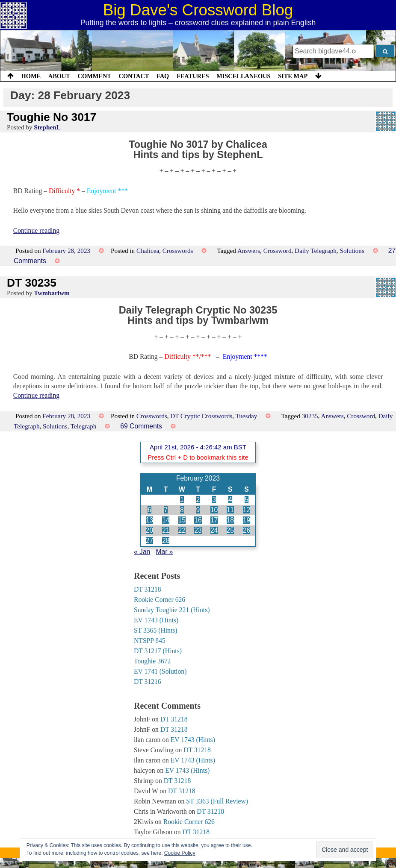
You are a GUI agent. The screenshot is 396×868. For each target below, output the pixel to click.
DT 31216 (148, 682)
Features (193, 76)
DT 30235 (32, 283)
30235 (310, 416)
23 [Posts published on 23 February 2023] (198, 530)
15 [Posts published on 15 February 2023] (182, 520)
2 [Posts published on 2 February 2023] (198, 500)
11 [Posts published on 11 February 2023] (230, 510)
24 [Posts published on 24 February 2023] (214, 530)
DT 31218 (148, 589)
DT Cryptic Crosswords (201, 416)
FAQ (163, 76)
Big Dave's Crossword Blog (198, 10)
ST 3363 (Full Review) (217, 801)
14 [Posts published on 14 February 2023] (166, 520)
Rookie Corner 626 (160, 600)
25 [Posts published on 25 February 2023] (230, 530)
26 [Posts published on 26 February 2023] (247, 530)
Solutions (352, 251)
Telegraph (84, 426)
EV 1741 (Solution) (160, 671)
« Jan (142, 552)
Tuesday (247, 416)
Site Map (293, 76)
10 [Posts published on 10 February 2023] (214, 510)
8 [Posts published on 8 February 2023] (182, 510)
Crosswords (178, 251)
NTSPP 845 (150, 641)
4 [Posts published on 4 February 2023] (230, 500)
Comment (95, 76)
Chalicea (148, 251)
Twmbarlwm (52, 293)
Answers (249, 251)
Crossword (278, 251)
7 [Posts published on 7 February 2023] (166, 510)
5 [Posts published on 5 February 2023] (247, 500)
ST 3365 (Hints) (156, 630)
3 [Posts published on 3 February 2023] (214, 500)
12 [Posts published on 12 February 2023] (247, 510)
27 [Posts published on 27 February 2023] (149, 541)
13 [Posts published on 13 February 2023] (149, 520)
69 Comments (141, 426)
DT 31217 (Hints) (158, 651)
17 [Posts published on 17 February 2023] (214, 520)
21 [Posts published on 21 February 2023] (166, 530)
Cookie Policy (180, 853)
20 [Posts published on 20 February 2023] (149, 530)
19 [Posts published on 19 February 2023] (247, 520)
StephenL (47, 127)
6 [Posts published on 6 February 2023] (149, 510)
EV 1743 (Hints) (156, 620)
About (59, 76)
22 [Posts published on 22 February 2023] (182, 530)
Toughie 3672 (152, 661)
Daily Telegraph (316, 251)
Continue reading (36, 230)
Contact (134, 76)
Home (31, 76)
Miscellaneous (243, 76)
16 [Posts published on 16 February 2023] (198, 520)
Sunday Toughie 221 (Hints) (172, 610)
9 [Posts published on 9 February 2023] (198, 510)
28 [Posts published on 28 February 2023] (166, 541)
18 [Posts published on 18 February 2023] (230, 520)
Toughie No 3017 (52, 117)
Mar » (164, 552)
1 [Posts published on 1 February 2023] (182, 500)
